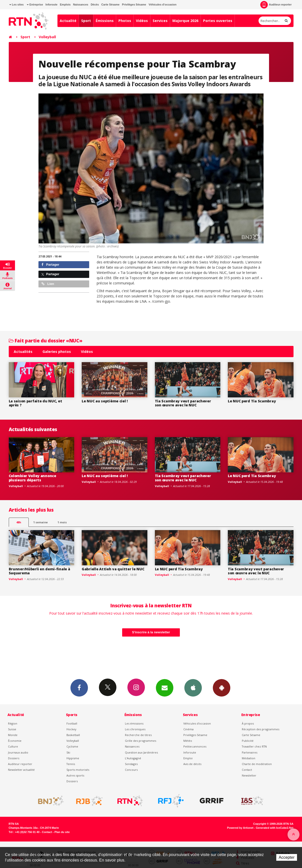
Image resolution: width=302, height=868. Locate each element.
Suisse (12, 729)
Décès (95, 4)
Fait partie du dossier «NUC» (46, 341)
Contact (247, 770)
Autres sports (75, 775)
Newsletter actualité (21, 770)
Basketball (73, 735)
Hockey (71, 729)
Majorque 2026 (185, 21)
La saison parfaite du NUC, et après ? (35, 403)
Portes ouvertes (218, 21)
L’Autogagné (133, 758)
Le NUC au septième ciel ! (105, 401)
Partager (50, 265)
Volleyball (47, 37)
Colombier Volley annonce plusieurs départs (32, 478)
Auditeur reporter (20, 764)
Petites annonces (195, 746)
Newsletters (165, 688)
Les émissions (134, 723)
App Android (222, 688)
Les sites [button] (16, 4)
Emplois (65, 4)
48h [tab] (19, 522)
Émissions (105, 21)
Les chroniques (135, 729)
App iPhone (193, 688)
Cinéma (188, 729)
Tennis (71, 764)
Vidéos (142, 21)
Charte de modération (257, 764)
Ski (68, 752)
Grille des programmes (141, 741)
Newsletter (249, 775)
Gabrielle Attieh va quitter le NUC (113, 569)
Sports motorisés (78, 770)
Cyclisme (72, 746)
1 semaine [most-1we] (40, 522)
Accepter (287, 857)
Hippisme (73, 758)
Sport (86, 21)
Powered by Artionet (240, 828)
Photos (125, 21)
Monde (13, 735)
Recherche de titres (138, 735)
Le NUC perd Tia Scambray (252, 401)
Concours (131, 770)
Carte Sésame (111, 4)
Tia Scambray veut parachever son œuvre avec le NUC (183, 403)
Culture (13, 746)
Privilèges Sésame (134, 4)
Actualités (23, 352)
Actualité (68, 21)
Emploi (188, 758)
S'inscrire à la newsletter (151, 632)
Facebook (79, 688)
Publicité (248, 741)
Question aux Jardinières (141, 752)
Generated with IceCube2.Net (275, 828)
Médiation (249, 758)
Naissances (81, 4)
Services (160, 21)
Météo (188, 741)
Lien (48, 284)
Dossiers (14, 758)
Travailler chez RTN (254, 746)
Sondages (131, 764)
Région (13, 723)
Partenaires (250, 752)
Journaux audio (18, 752)
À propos (248, 723)
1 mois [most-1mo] (62, 522)
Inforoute (51, 4)
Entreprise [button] (35, 4)
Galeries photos (57, 352)
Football (72, 723)
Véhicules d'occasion (162, 4)
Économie (15, 741)
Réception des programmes (261, 729)
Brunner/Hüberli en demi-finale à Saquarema (39, 571)
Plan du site (62, 832)
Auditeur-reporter (276, 5)
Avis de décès (192, 764)
